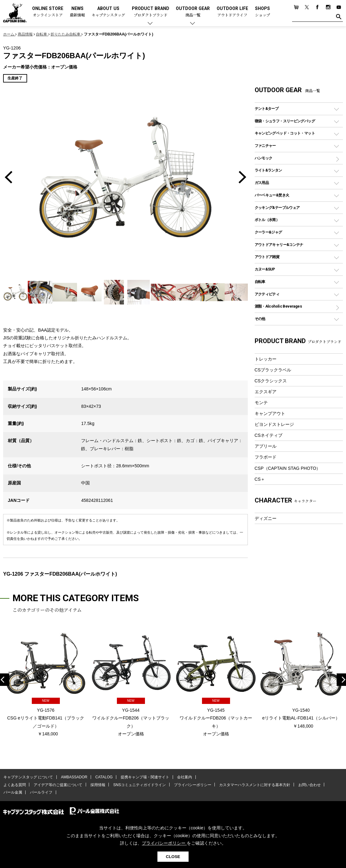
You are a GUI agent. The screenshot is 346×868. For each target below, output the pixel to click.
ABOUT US (108, 12)
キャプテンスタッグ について (28, 777)
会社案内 (183, 777)
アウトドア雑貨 (267, 257)
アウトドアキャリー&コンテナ (279, 245)
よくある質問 (14, 785)
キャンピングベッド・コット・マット (285, 133)
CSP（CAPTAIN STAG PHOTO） (288, 468)
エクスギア (266, 392)
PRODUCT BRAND (151, 12)
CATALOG (103, 777)
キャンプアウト (270, 413)
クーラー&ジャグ (268, 232)
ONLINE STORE (48, 12)
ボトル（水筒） (267, 220)
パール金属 (12, 792)
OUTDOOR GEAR (193, 12)
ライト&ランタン (268, 170)
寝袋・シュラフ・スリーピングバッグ (285, 121)
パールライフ (41, 792)
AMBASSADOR (74, 777)
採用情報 (97, 785)
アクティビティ (267, 294)
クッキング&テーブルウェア (277, 208)
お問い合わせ (307, 785)
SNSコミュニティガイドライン (138, 785)
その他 (260, 319)
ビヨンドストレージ (274, 424)
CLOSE (173, 857)
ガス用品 (262, 183)
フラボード (266, 457)
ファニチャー (265, 146)
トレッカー (266, 359)
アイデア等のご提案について (57, 785)
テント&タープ (267, 108)
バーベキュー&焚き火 (272, 195)
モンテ (261, 403)
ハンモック (264, 158)
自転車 (260, 282)
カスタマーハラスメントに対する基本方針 (252, 785)
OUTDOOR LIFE (232, 12)
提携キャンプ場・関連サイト (144, 777)
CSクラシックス (271, 381)
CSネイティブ (269, 435)
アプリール (266, 446)
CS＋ (260, 479)
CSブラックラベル (273, 370)
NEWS (77, 12)
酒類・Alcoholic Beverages (278, 306)
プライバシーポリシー (191, 785)
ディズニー (266, 518)
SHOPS (262, 12)
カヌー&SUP (265, 269)
